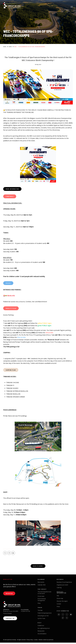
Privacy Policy (30, 641)
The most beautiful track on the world (44, 594)
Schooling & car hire (43, 617)
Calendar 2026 (42, 586)
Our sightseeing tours (44, 630)
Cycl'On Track (41, 620)
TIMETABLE (10, 197)
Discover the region (62, 603)
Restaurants (41, 632)
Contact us (10, 620)
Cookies (36, 641)
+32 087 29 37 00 (25, 613)
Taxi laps (40, 612)
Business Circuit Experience (64, 584)
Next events (41, 584)
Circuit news (41, 598)
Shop (39, 605)
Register (9, 595)
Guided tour (41, 627)
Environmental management (42, 601)
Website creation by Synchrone (46, 641)
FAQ (58, 597)
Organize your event (62, 586)
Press (58, 608)
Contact (59, 605)
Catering (59, 589)
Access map (60, 600)
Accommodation (42, 635)
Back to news (38, 567)
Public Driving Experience (45, 614)
